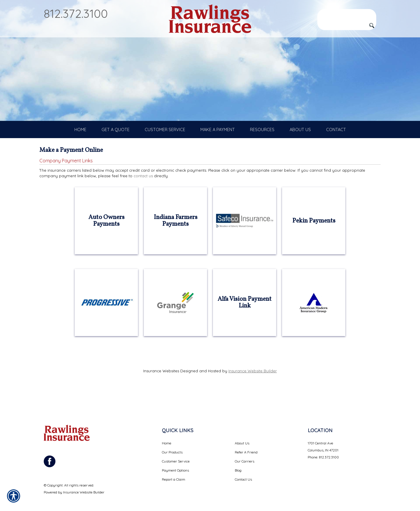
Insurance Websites (161, 385)
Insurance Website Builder (253, 385)
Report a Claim (174, 473)
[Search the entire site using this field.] (347, 14)
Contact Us (243, 473)
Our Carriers (245, 454)
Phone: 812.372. (319, 450)
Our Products (172, 445)
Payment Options (175, 464)
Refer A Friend (246, 445)
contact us (143, 190)
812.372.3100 (76, 13)
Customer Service (176, 454)
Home (167, 436)
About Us (242, 436)
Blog (238, 464)
